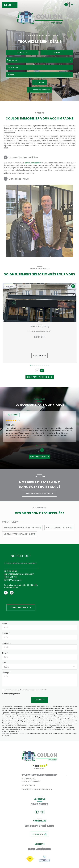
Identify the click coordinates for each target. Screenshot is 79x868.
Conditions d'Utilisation (61, 733)
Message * (6, 673)
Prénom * (6, 633)
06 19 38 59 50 (10, 571)
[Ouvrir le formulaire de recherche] (39, 82)
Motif (4, 663)
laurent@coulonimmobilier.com (19, 574)
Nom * (4, 624)
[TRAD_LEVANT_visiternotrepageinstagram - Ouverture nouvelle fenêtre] (12, 593)
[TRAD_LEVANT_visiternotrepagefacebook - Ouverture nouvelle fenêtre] (6, 593)
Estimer (57, 53)
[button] (42, 370)
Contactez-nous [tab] (19, 179)
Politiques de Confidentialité (39, 733)
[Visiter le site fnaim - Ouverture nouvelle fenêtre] (30, 859)
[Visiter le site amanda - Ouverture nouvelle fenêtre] (44, 859)
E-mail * (5, 653)
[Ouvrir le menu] (10, 5)
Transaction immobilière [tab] (23, 157)
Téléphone (6, 643)
